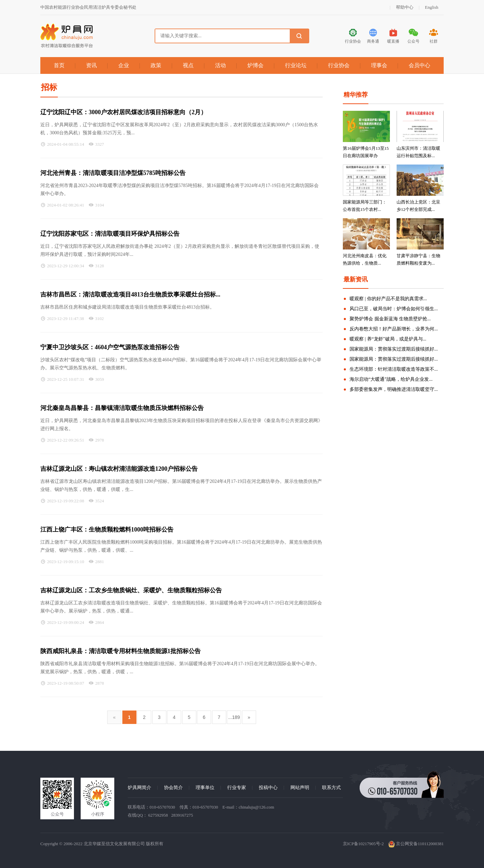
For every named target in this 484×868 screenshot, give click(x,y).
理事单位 (205, 788)
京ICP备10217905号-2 (363, 844)
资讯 (91, 65)
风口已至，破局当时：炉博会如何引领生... (394, 309)
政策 (156, 65)
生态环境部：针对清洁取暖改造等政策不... (394, 369)
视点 (188, 65)
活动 (220, 65)
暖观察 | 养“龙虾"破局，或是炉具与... (388, 339)
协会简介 (173, 788)
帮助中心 (405, 7)
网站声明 (300, 788)
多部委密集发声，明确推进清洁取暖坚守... (394, 389)
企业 (124, 65)
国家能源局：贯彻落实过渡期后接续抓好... (394, 349)
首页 (59, 65)
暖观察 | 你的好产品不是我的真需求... (388, 299)
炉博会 (255, 65)
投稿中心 (268, 788)
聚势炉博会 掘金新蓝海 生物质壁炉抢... (390, 319)
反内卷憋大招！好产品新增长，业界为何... (394, 329)
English (432, 7)
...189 (234, 717)
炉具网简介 (139, 788)
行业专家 (237, 788)
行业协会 (339, 65)
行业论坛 (296, 65)
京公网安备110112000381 (416, 844)
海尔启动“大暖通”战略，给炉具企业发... (391, 379)
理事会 (379, 65)
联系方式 (331, 788)
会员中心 (419, 65)
